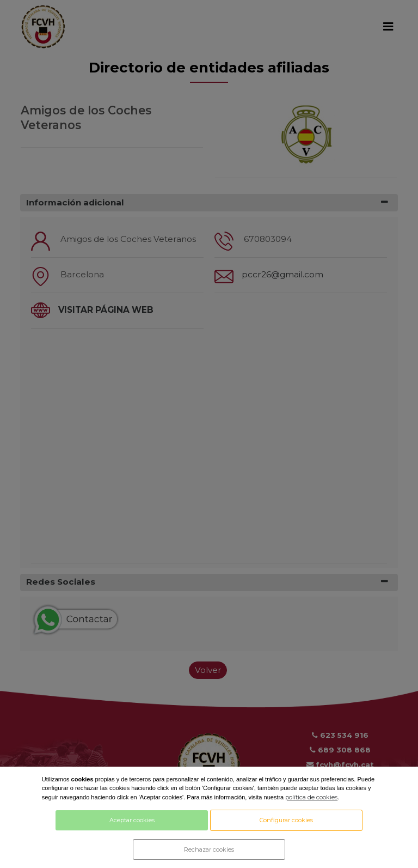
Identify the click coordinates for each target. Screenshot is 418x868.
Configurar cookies (286, 820)
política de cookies (311, 797)
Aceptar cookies (132, 820)
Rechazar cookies (209, 849)
